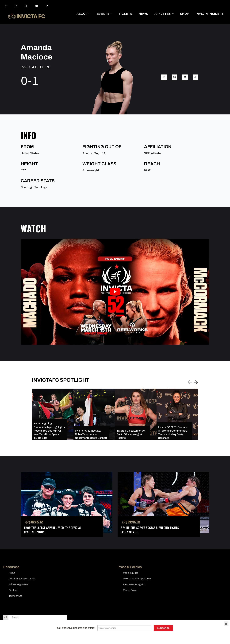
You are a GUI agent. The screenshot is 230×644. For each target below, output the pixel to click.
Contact (13, 590)
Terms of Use (15, 596)
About (12, 573)
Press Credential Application (137, 579)
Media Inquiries (130, 573)
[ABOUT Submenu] (90, 14)
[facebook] (6, 6)
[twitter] (26, 6)
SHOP (185, 14)
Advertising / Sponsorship (22, 579)
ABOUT (82, 14)
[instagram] (16, 6)
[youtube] (37, 6)
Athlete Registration (19, 584)
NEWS (143, 14)
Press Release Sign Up (134, 584)
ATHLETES (163, 14)
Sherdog (26, 187)
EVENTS (103, 14)
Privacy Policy (130, 590)
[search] (6, 617)
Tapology (41, 187)
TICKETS (125, 14)
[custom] (47, 6)
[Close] (226, 624)
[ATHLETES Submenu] (174, 14)
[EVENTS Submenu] (112, 14)
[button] (196, 382)
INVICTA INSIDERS (210, 14)
